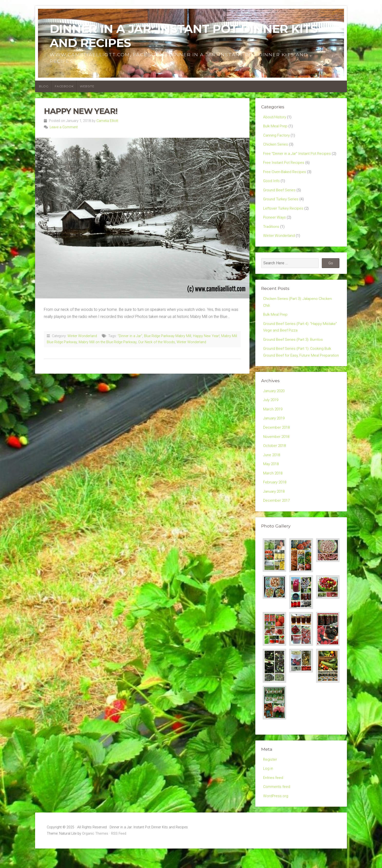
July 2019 (271, 414)
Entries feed (273, 796)
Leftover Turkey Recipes (284, 212)
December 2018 (277, 443)
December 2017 (277, 518)
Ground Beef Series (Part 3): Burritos (294, 346)
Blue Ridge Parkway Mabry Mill (168, 336)
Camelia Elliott (107, 121)
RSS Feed (119, 853)
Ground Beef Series (280, 193)
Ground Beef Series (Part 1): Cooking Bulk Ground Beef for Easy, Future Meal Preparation (298, 362)
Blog (44, 86)
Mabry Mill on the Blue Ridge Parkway (108, 342)
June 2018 (272, 471)
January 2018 (275, 509)
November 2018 (277, 452)
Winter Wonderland (82, 336)
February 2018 (276, 499)
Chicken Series (276, 145)
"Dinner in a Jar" (130, 336)
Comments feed (277, 806)
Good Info (272, 183)
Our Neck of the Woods (157, 342)
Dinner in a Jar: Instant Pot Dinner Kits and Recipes (184, 36)
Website (87, 86)
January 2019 (275, 433)
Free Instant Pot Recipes (284, 164)
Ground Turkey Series (281, 202)
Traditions (271, 230)
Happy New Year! (81, 111)
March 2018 (273, 490)
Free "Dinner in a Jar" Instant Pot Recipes (298, 155)
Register (270, 777)
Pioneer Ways (275, 221)
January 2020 (275, 405)
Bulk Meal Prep (276, 126)
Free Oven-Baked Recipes (285, 174)
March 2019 (273, 424)
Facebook (64, 86)
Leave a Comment (64, 127)
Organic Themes (95, 853)
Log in (268, 787)
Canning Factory (277, 136)
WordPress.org (276, 815)
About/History (275, 117)
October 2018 (275, 461)
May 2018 (272, 480)
